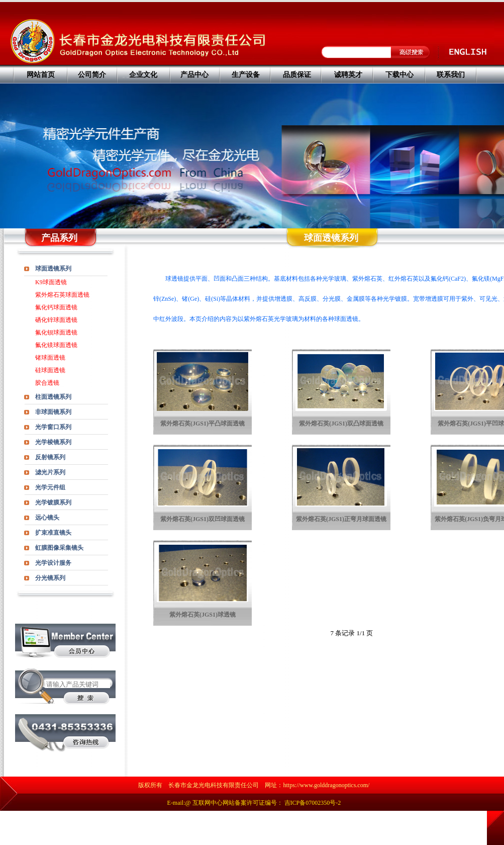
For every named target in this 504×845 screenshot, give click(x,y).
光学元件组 (50, 487)
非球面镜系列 (53, 412)
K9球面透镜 (51, 282)
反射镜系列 (50, 457)
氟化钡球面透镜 (56, 332)
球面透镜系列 (53, 269)
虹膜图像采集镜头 (59, 548)
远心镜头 (47, 518)
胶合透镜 (47, 383)
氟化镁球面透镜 (56, 345)
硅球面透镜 (50, 370)
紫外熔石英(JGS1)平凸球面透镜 (203, 424)
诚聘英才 (348, 75)
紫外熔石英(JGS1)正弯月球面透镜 (341, 519)
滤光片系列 (50, 472)
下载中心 (399, 75)
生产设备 (246, 75)
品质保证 (297, 75)
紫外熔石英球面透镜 (62, 295)
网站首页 (41, 75)
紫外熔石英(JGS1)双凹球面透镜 (203, 519)
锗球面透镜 (50, 358)
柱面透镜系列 (53, 397)
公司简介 (92, 75)
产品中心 (194, 75)
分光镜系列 (50, 578)
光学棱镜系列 (53, 442)
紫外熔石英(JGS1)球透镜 (203, 615)
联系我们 (451, 75)
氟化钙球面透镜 (56, 307)
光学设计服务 (53, 563)
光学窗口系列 (53, 427)
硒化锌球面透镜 (56, 320)
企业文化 (143, 75)
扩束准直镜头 (53, 533)
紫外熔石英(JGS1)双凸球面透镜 (341, 424)
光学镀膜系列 (53, 502)
